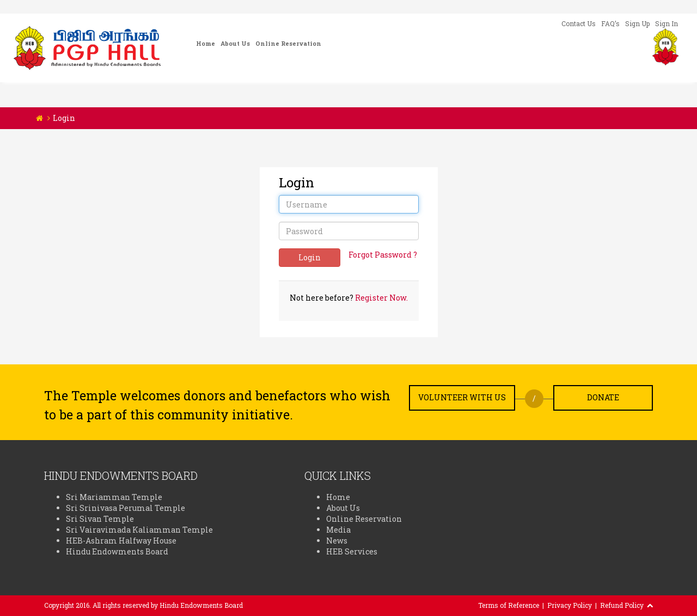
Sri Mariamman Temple (114, 497)
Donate (603, 397)
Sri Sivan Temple (100, 519)
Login (310, 257)
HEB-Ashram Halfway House (121, 541)
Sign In (667, 23)
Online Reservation (288, 43)
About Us (235, 43)
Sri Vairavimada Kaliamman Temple (139, 530)
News (337, 541)
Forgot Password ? (383, 255)
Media (338, 530)
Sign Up (637, 23)
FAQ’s (610, 23)
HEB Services (352, 551)
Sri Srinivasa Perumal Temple (126, 508)
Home (206, 43)
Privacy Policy (570, 605)
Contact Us (579, 23)
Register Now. (381, 298)
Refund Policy (622, 605)
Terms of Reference (509, 605)
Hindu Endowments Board (117, 551)
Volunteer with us (462, 397)
